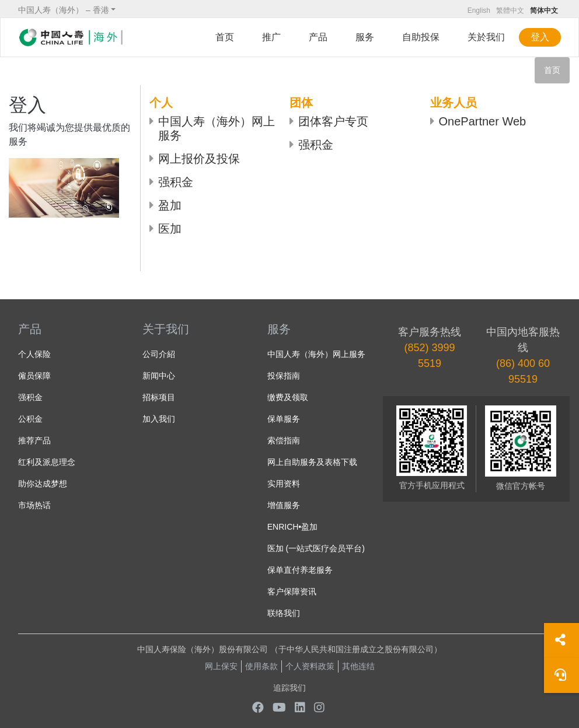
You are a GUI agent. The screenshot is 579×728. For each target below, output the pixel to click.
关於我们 (486, 37)
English (479, 10)
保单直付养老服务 (300, 570)
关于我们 (166, 329)
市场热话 (34, 505)
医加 (170, 229)
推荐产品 (34, 440)
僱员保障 (34, 376)
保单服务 (284, 419)
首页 (225, 37)
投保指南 (284, 376)
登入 (540, 37)
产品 (318, 37)
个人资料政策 (310, 666)
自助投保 (421, 37)
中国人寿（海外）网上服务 (217, 128)
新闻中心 (159, 376)
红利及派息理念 (47, 462)
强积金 (176, 182)
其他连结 (358, 666)
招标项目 (159, 397)
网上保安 (221, 666)
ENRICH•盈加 (293, 527)
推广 (271, 37)
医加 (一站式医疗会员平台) (316, 548)
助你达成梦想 (43, 484)
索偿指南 (284, 440)
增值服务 (284, 505)
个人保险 (34, 354)
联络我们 (284, 613)
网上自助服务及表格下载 (312, 462)
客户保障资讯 (292, 591)
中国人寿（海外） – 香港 (64, 10)
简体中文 (544, 10)
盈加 (170, 205)
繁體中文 (510, 10)
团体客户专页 (333, 121)
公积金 (30, 419)
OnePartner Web (483, 121)
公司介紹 (159, 354)
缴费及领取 (288, 397)
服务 (365, 37)
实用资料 (284, 484)
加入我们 (159, 419)
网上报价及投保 (199, 159)
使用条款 (261, 666)
